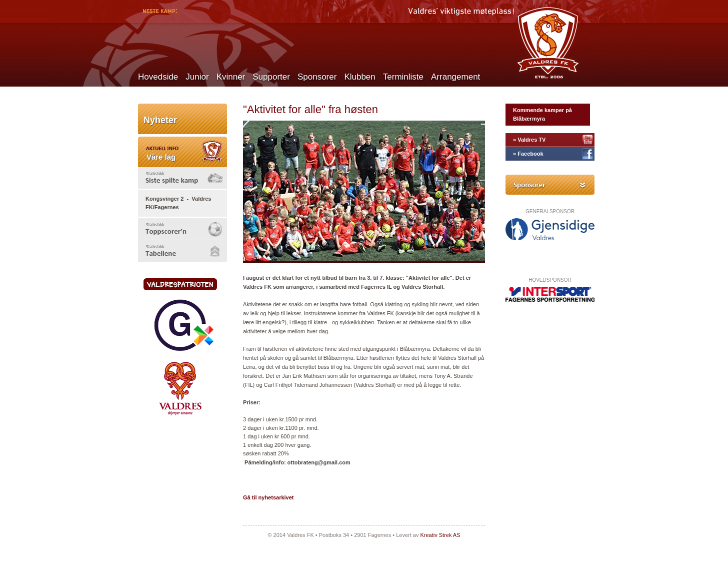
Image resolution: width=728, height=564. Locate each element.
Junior (197, 77)
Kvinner (231, 77)
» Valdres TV (529, 140)
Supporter (271, 77)
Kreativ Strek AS (440, 535)
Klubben (359, 77)
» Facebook (528, 154)
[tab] (182, 178)
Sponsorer (317, 77)
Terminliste (403, 77)
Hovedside (158, 77)
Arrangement (455, 77)
